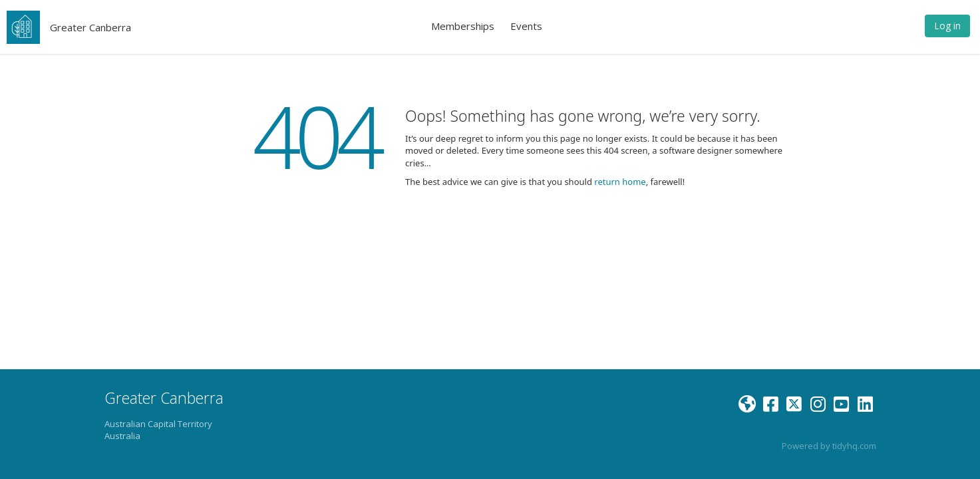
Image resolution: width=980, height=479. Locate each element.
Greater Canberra (90, 27)
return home (620, 182)
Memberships (463, 26)
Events (526, 26)
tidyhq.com (854, 446)
